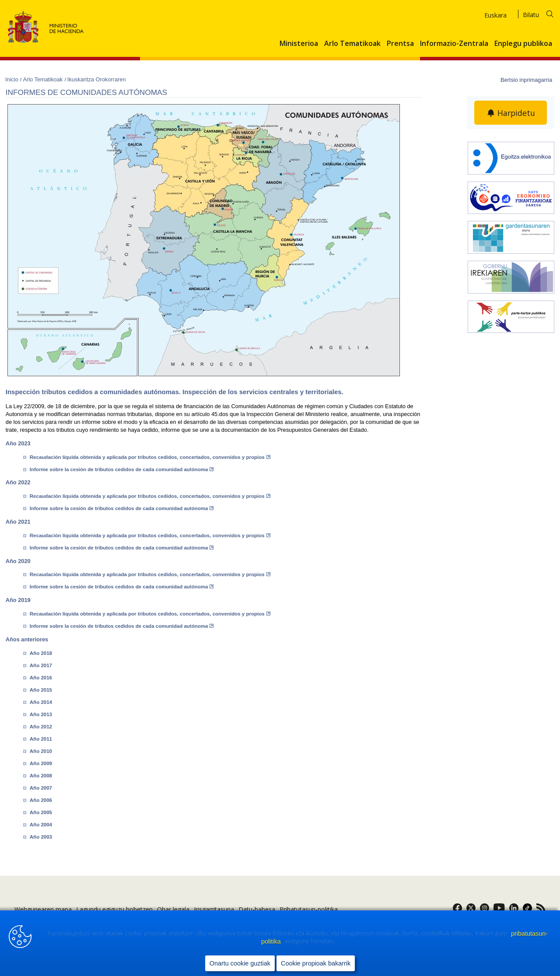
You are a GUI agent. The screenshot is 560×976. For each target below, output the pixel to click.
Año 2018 (41, 653)
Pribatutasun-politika (309, 909)
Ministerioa (299, 44)
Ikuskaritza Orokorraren (97, 79)
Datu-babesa (257, 909)
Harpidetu (516, 113)
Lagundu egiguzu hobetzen (114, 909)
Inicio (12, 79)
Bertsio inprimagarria (526, 80)
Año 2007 (41, 788)
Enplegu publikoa (523, 44)
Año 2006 (41, 800)
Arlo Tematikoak (352, 44)
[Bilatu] (544, 13)
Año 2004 (41, 825)
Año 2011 (41, 739)
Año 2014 (41, 702)
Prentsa (400, 44)
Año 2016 (41, 678)
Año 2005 (41, 812)
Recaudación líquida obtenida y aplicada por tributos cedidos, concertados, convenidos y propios (150, 457)
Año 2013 (41, 714)
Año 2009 (41, 763)
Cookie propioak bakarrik (316, 963)
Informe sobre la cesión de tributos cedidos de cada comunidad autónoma (122, 469)
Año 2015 (41, 690)
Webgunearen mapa (43, 909)
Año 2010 (41, 751)
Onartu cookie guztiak (240, 963)
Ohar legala (173, 909)
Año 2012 (41, 727)
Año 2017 (41, 665)
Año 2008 (41, 776)
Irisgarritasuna (214, 909)
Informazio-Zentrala (454, 44)
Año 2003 (41, 837)
